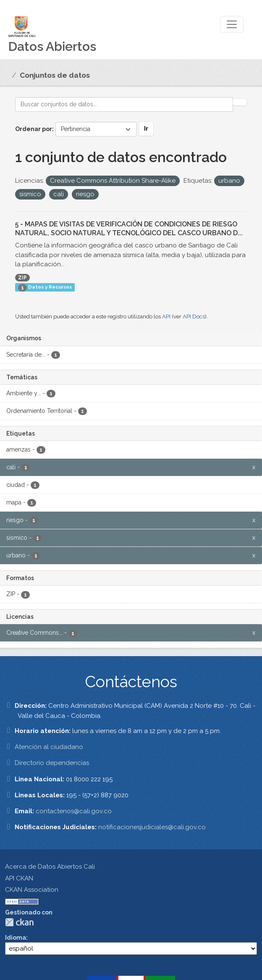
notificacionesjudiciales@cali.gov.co (152, 827)
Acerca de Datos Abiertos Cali (50, 867)
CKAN (19, 922)
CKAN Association (32, 890)
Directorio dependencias (52, 763)
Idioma (16, 938)
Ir (146, 129)
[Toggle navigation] (232, 24)
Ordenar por (34, 129)
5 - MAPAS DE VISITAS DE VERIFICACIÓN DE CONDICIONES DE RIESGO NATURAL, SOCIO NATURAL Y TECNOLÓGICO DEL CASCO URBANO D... (129, 229)
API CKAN (19, 878)
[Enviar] (240, 102)
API (166, 317)
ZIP (22, 278)
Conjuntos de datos (55, 75)
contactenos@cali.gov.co (74, 811)
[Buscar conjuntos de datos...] (124, 104)
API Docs (194, 317)
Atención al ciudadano (49, 747)
